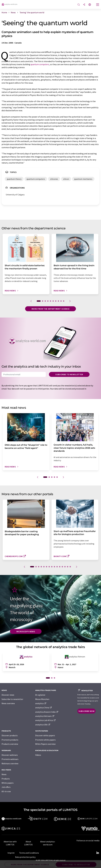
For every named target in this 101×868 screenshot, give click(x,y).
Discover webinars (10, 755)
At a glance (40, 695)
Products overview (10, 744)
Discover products (10, 735)
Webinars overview (10, 763)
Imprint (11, 853)
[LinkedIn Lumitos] (98, 853)
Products (6, 779)
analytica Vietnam (45, 716)
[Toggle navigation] (98, 5)
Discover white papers (45, 735)
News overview (8, 703)
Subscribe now (86, 711)
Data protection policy (25, 857)
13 (65, 567)
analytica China (44, 708)
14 (68, 567)
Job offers (6, 787)
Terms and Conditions (29, 853)
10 (64, 301)
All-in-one (6, 791)
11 (60, 567)
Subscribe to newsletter (69, 374)
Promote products (10, 740)
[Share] (84, 5)
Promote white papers (45, 740)
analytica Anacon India (47, 712)
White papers (8, 783)
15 (70, 567)
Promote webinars (10, 759)
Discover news (8, 695)
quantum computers (40, 64)
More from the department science (50, 309)
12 (62, 567)
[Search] (79, 5)
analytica (41, 703)
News (4, 774)
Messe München (42, 699)
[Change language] (90, 5)
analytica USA (43, 725)
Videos (38, 755)
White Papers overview (45, 744)
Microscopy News (26, 631)
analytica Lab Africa (46, 720)
